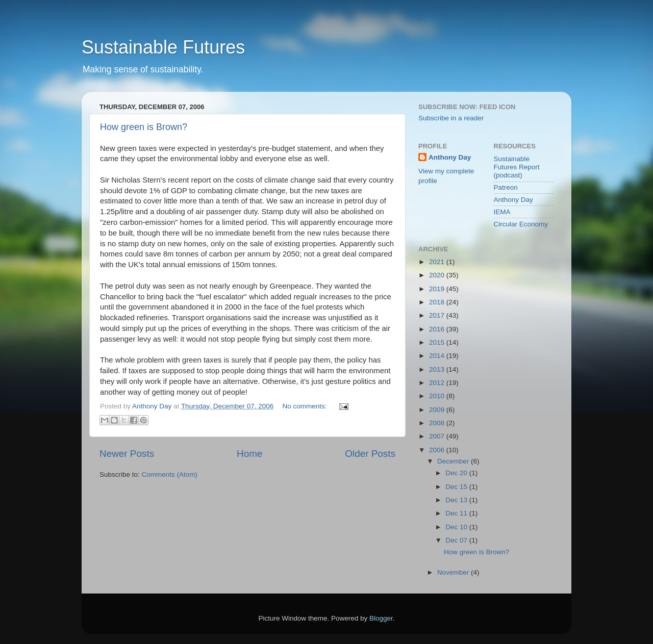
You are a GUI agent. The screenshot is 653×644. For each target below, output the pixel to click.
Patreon (506, 187)
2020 (438, 275)
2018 (438, 302)
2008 (438, 423)
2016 (438, 329)
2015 (438, 342)
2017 (438, 315)
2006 (438, 450)
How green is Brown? (144, 127)
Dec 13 (457, 500)
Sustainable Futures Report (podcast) (517, 167)
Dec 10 (457, 527)
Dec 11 (457, 513)
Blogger (381, 618)
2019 (438, 289)
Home (249, 454)
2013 (438, 369)
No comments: (306, 406)
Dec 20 (457, 473)
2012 (438, 383)
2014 (438, 356)
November (454, 572)
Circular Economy (521, 224)
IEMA (502, 212)
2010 (438, 396)
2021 (438, 262)
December (454, 461)
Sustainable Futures (163, 47)
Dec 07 (457, 540)
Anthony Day (450, 157)
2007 (438, 436)
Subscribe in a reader (451, 118)
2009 (438, 410)
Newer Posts (127, 454)
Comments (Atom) (170, 474)
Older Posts (370, 454)
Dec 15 (457, 487)
